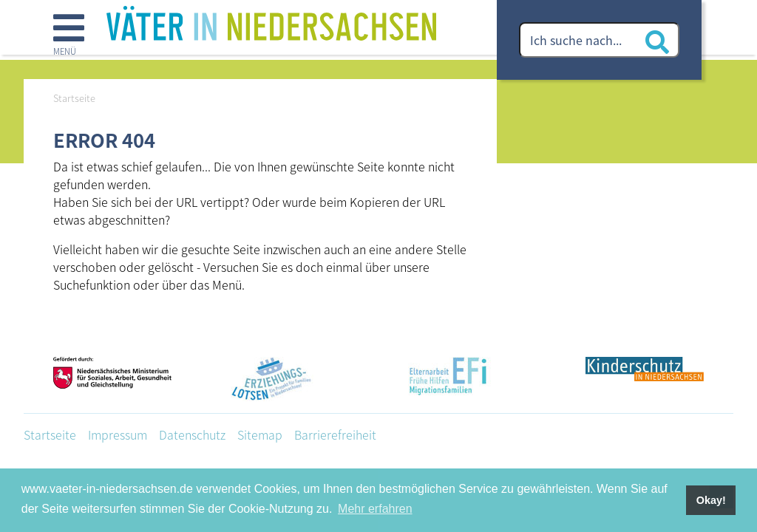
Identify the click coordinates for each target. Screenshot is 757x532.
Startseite (50, 434)
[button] (69, 36)
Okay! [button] (711, 500)
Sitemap (260, 434)
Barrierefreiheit (335, 434)
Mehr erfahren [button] (375, 509)
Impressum (118, 434)
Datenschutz (192, 434)
